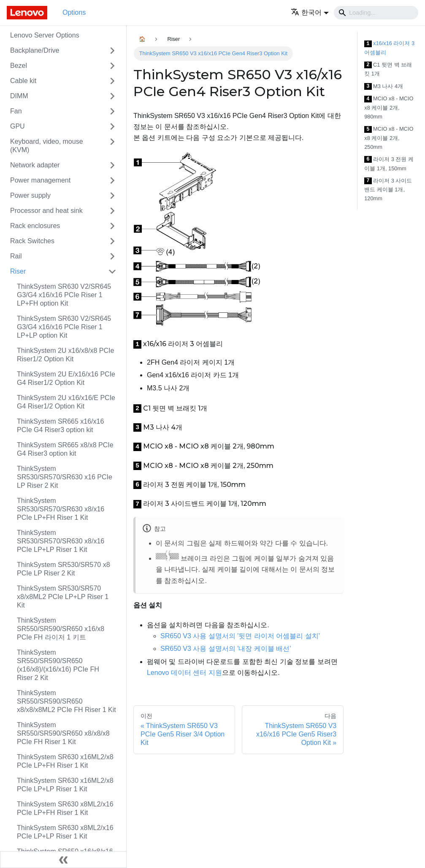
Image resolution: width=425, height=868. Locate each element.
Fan (16, 111)
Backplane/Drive (35, 50)
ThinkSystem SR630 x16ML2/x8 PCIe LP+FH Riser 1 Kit (65, 761)
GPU (18, 126)
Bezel (19, 66)
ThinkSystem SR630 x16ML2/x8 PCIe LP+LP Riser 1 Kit (65, 785)
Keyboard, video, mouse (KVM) (47, 146)
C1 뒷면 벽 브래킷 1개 (388, 69)
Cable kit (23, 81)
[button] (310, 12)
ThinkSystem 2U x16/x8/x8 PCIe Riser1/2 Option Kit (65, 355)
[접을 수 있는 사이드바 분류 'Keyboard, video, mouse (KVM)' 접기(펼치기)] (112, 146)
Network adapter (35, 165)
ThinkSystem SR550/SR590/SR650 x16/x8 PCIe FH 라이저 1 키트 (61, 629)
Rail (16, 256)
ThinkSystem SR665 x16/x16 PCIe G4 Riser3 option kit (60, 426)
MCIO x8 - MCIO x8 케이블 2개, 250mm (389, 138)
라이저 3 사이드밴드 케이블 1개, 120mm (388, 190)
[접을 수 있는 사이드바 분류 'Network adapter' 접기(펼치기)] (112, 165)
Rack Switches (32, 241)
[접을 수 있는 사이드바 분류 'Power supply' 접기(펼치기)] (112, 196)
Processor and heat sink (46, 211)
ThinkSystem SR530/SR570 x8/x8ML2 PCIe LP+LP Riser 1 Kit (63, 597)
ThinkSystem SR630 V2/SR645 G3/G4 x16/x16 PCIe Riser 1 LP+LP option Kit (64, 327)
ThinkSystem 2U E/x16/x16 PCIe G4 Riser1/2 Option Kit (66, 378)
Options (74, 12)
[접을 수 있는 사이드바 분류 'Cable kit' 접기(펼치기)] (112, 81)
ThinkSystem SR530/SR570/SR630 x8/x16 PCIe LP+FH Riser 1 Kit (61, 509)
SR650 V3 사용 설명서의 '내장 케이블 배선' (226, 649)
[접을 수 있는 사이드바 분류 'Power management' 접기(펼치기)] (112, 180)
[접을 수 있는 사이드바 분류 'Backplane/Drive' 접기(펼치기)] (112, 51)
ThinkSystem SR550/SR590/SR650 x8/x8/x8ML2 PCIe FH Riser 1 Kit (66, 701)
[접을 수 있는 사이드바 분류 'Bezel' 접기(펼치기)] (112, 66)
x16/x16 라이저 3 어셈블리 (389, 48)
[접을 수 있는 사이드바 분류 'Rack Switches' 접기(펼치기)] (112, 241)
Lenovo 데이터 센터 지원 (184, 673)
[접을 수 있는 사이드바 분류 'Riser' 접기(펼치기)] (112, 271)
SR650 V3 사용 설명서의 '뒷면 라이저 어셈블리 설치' (240, 636)
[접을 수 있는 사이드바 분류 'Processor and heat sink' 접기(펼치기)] (112, 211)
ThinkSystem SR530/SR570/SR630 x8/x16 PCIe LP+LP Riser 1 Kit (61, 541)
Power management (40, 180)
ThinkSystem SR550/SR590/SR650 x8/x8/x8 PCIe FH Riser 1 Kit (63, 733)
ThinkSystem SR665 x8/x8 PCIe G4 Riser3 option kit (65, 449)
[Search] (376, 13)
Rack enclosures (35, 226)
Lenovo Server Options (45, 35)
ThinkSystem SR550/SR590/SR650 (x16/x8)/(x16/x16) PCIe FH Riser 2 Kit (58, 665)
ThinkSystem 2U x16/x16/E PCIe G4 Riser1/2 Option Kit (66, 402)
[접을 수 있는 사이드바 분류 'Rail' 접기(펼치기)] (112, 256)
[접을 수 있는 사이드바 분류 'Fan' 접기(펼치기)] (112, 111)
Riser (18, 271)
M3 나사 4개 (384, 87)
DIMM (19, 96)
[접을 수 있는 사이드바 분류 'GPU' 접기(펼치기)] (112, 126)
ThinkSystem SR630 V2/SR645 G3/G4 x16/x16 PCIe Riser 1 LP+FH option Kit (64, 295)
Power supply (30, 195)
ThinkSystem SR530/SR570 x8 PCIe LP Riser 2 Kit (64, 569)
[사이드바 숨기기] (63, 860)
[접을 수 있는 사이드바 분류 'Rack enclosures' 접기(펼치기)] (112, 226)
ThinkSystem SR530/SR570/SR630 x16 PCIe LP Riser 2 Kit (65, 477)
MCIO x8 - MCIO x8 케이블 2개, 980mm (389, 107)
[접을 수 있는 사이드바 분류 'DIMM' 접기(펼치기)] (112, 96)
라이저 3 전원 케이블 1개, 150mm (389, 164)
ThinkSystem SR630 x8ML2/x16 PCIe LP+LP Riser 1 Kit (65, 832)
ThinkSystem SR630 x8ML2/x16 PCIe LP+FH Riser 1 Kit (65, 808)
